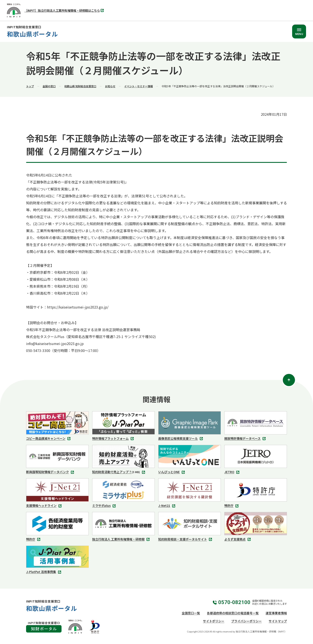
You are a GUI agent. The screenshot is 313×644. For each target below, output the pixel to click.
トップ (30, 86)
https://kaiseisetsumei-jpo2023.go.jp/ (78, 307)
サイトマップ (278, 621)
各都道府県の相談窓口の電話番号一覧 (233, 613)
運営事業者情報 (276, 613)
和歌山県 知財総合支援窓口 (80, 86)
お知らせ (110, 86)
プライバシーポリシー (246, 621)
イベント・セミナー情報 (138, 86)
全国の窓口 (49, 86)
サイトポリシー (214, 621)
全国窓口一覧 (191, 613)
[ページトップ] (289, 380)
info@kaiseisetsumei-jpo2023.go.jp (55, 343)
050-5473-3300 (38, 350)
